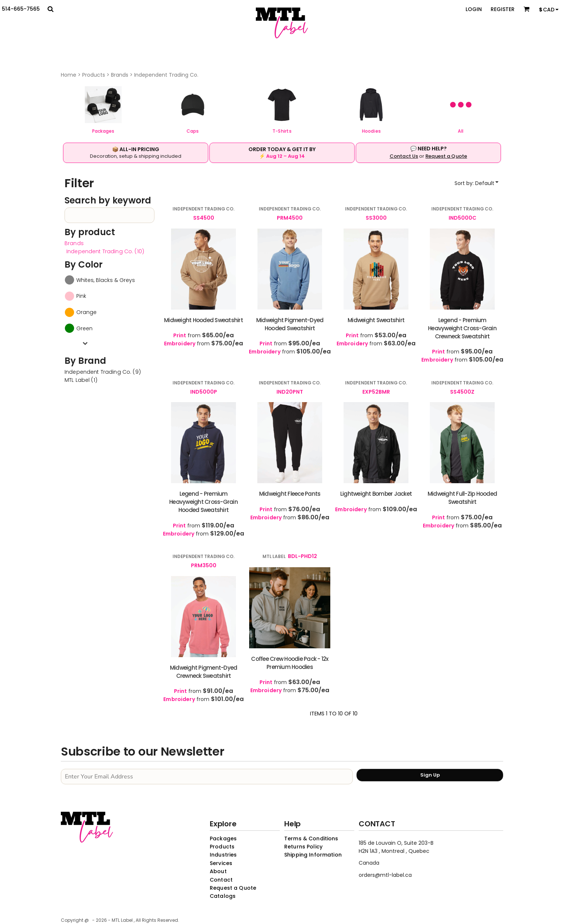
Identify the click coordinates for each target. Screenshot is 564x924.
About (218, 871)
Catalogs (223, 896)
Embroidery (180, 344)
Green (84, 328)
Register (503, 9)
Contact (221, 880)
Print (180, 335)
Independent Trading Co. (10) (105, 251)
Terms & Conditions (311, 838)
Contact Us (404, 156)
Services (221, 863)
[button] (103, 105)
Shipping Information (313, 855)
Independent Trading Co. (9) (103, 372)
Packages (223, 838)
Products (94, 75)
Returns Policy (303, 847)
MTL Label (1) (81, 380)
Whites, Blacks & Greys (106, 280)
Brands (120, 75)
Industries (223, 855)
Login (474, 9)
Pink (81, 296)
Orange (86, 312)
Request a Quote (446, 156)
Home (69, 75)
